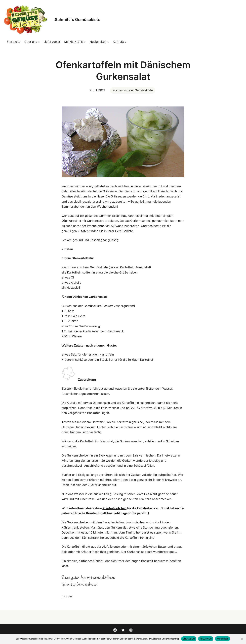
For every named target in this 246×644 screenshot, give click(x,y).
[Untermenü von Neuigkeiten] (108, 42)
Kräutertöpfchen (114, 508)
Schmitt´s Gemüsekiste (78, 20)
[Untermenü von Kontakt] (126, 42)
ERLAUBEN (189, 639)
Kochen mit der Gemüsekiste (133, 90)
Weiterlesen (223, 639)
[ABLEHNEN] (242, 639)
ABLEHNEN (206, 639)
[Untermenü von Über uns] (39, 42)
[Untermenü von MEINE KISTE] (85, 42)
